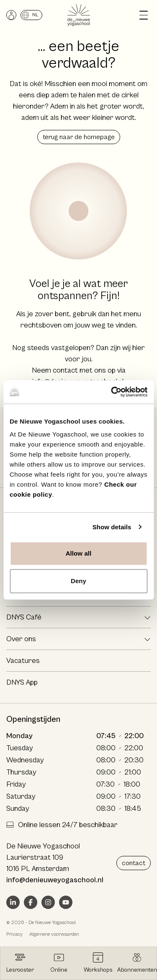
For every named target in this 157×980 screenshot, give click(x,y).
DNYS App (22, 682)
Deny (78, 581)
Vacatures (23, 661)
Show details (112, 527)
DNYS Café (24, 617)
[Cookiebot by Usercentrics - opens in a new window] (112, 392)
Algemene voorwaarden (54, 934)
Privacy (14, 934)
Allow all (79, 553)
